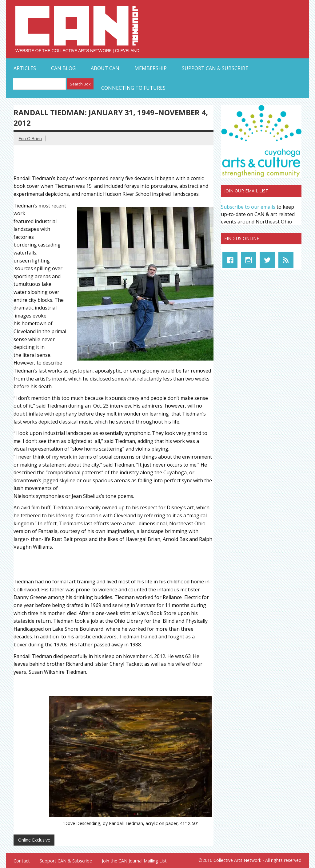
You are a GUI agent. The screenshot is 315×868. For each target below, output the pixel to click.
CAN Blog (63, 68)
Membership (151, 68)
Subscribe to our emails (248, 207)
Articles (25, 68)
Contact (22, 861)
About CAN (105, 68)
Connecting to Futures (133, 88)
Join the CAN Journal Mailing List (134, 861)
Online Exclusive (34, 840)
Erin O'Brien (30, 138)
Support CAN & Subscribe (215, 68)
